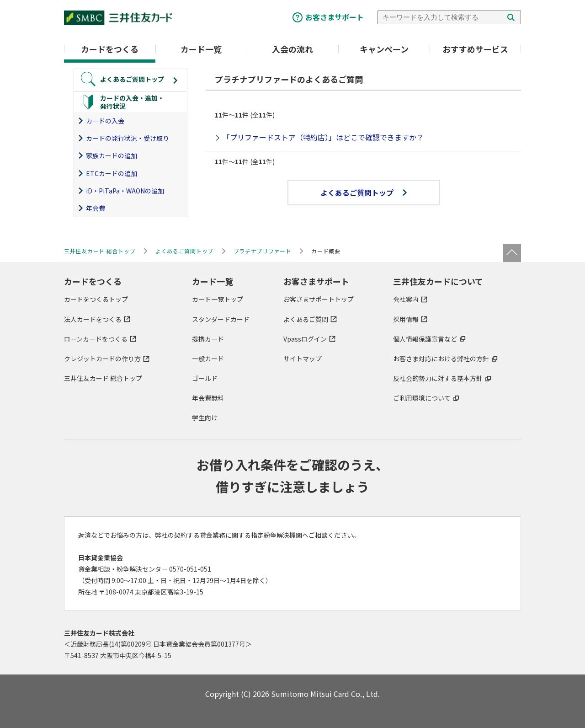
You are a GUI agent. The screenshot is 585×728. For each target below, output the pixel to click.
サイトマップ (303, 359)
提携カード (208, 339)
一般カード (208, 359)
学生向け (205, 418)
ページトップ (512, 253)
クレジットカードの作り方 (102, 359)
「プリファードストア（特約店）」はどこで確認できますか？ (323, 137)
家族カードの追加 (112, 155)
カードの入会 (105, 121)
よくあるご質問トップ (364, 193)
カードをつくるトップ (96, 299)
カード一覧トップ (218, 299)
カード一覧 (201, 49)
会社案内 (406, 299)
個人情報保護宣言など (425, 339)
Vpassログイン (305, 339)
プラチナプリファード (263, 251)
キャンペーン (384, 49)
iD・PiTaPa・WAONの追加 (125, 191)
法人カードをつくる (93, 319)
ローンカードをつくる (96, 339)
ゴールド (205, 378)
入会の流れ (292, 49)
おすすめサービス (475, 49)
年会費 (96, 208)
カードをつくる (110, 49)
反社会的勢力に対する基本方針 (438, 378)
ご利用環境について (422, 398)
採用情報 (406, 319)
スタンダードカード (221, 319)
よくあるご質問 (306, 319)
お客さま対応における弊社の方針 (441, 359)
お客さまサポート (335, 17)
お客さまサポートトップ (319, 299)
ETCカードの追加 (112, 173)
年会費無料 (208, 398)
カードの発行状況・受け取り (128, 138)
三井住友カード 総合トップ (103, 378)
